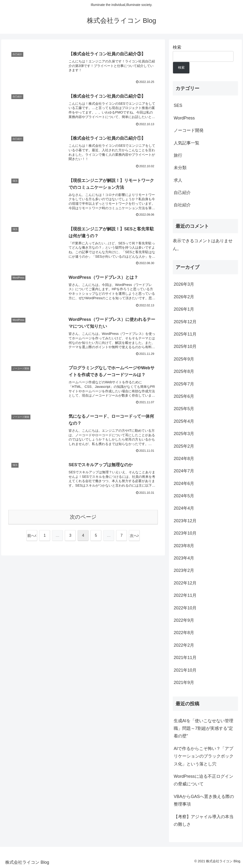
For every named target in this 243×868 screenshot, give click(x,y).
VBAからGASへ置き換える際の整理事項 (204, 800)
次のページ (83, 517)
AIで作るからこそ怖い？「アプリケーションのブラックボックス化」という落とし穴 (204, 756)
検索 (177, 47)
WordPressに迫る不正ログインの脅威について (203, 780)
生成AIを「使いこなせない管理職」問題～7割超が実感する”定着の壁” (203, 728)
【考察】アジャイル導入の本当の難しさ (204, 821)
